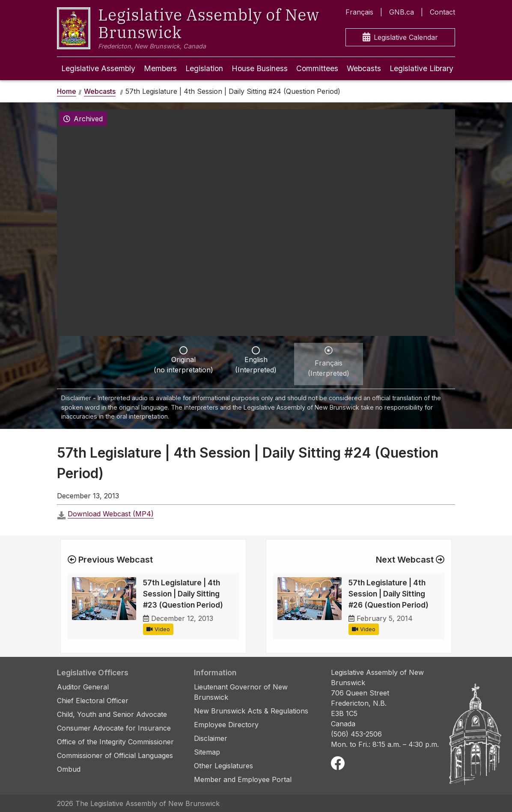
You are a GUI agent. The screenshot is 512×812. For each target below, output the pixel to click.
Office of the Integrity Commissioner (115, 742)
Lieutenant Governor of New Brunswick (241, 692)
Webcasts (364, 68)
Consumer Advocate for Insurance (114, 728)
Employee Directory (226, 725)
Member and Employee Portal (243, 779)
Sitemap (207, 752)
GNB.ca (402, 12)
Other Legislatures (223, 766)
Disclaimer (211, 738)
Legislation (204, 68)
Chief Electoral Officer (93, 701)
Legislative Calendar (400, 37)
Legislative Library (421, 68)
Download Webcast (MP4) (111, 514)
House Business (260, 68)
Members (160, 68)
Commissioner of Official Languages (115, 755)
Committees (317, 68)
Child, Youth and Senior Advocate (112, 714)
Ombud (69, 769)
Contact (442, 12)
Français (359, 12)
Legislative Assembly (98, 68)
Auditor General (83, 687)
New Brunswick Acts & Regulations (251, 711)
